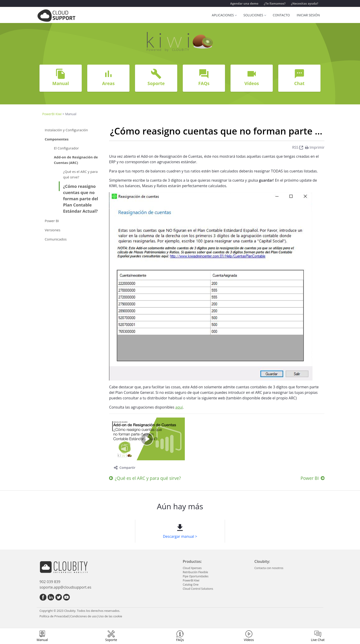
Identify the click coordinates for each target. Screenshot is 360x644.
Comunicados (56, 239)
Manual (42, 640)
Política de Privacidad (54, 616)
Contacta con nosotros (269, 568)
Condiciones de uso (83, 616)
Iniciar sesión (308, 15)
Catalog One (191, 585)
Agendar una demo (244, 3)
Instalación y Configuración (66, 130)
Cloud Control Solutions (198, 589)
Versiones (53, 230)
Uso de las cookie (110, 616)
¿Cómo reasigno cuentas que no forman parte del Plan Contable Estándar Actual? (81, 199)
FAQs (180, 640)
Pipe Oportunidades (196, 576)
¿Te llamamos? (275, 3)
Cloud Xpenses (192, 568)
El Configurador (66, 148)
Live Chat (318, 640)
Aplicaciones (224, 15)
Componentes (57, 139)
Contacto (281, 15)
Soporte (111, 640)
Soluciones (255, 15)
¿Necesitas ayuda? (305, 3)
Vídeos (249, 640)
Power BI (52, 221)
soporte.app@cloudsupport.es (65, 587)
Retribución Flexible (195, 572)
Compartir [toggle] (125, 468)
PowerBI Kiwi (52, 114)
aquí (179, 407)
